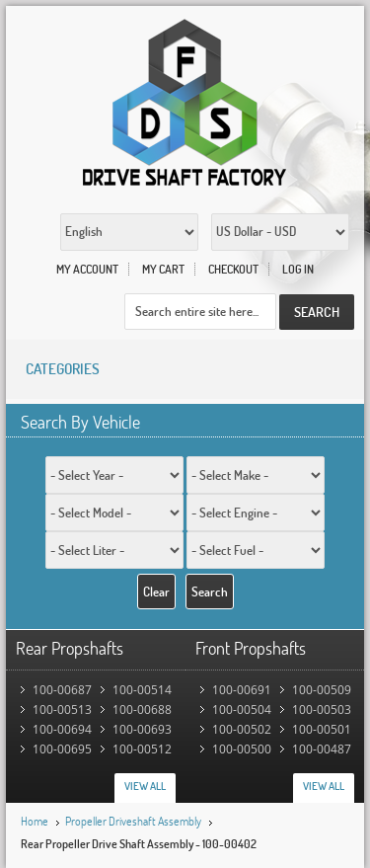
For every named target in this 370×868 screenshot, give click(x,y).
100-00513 (62, 710)
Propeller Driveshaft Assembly (133, 821)
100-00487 (322, 749)
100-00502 (242, 729)
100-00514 (142, 690)
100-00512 (142, 749)
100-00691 (242, 690)
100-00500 (242, 749)
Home (35, 821)
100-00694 (62, 729)
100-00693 (142, 729)
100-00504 (242, 710)
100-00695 (62, 749)
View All (145, 786)
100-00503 (322, 710)
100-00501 (322, 729)
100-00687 (62, 690)
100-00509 (322, 690)
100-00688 (142, 710)
